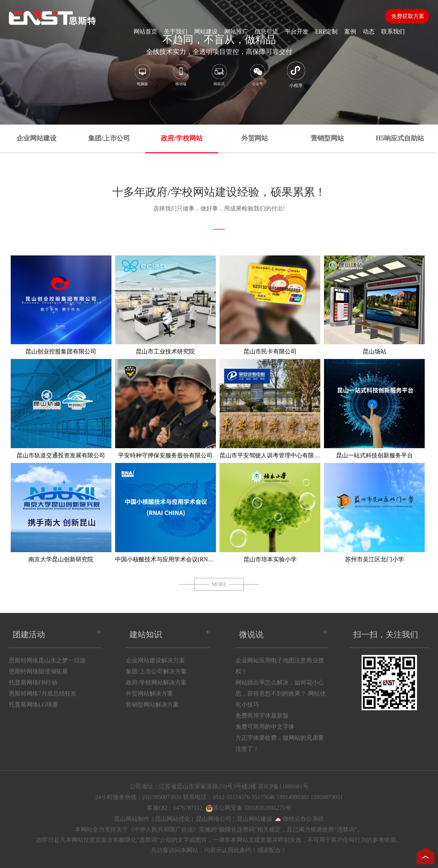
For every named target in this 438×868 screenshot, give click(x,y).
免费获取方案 (407, 16)
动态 (369, 32)
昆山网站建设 (255, 819)
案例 (350, 32)
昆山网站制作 (132, 819)
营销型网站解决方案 (152, 705)
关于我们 (176, 32)
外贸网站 (255, 138)
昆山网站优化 (173, 819)
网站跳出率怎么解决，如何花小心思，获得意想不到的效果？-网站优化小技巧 (281, 693)
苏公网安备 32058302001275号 (252, 808)
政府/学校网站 (182, 138)
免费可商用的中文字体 (265, 727)
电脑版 (142, 76)
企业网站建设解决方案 (155, 660)
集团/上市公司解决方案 (156, 671)
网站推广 (236, 32)
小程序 (296, 75)
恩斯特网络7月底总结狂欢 (43, 693)
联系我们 (393, 32)
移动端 (181, 76)
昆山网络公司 (214, 819)
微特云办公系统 (300, 819)
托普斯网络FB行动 (33, 682)
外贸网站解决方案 (149, 693)
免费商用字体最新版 (262, 716)
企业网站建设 (37, 138)
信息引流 (266, 32)
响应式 (219, 76)
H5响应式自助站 (400, 138)
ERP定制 (326, 32)
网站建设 (206, 32)
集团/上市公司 (109, 138)
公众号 (257, 76)
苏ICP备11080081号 (283, 786)
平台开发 (297, 32)
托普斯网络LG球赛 (33, 705)
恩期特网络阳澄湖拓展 (38, 671)
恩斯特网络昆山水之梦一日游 (47, 660)
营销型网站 (327, 138)
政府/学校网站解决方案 (156, 682)
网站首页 (145, 32)
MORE (219, 584)
